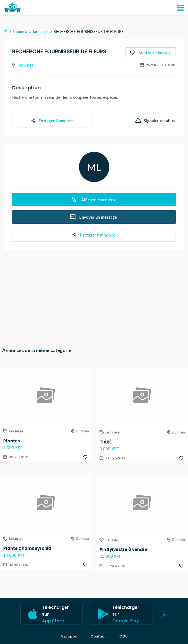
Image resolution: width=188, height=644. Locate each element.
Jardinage (40, 32)
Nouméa (20, 32)
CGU (123, 636)
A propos (69, 636)
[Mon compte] (180, 8)
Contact (98, 636)
